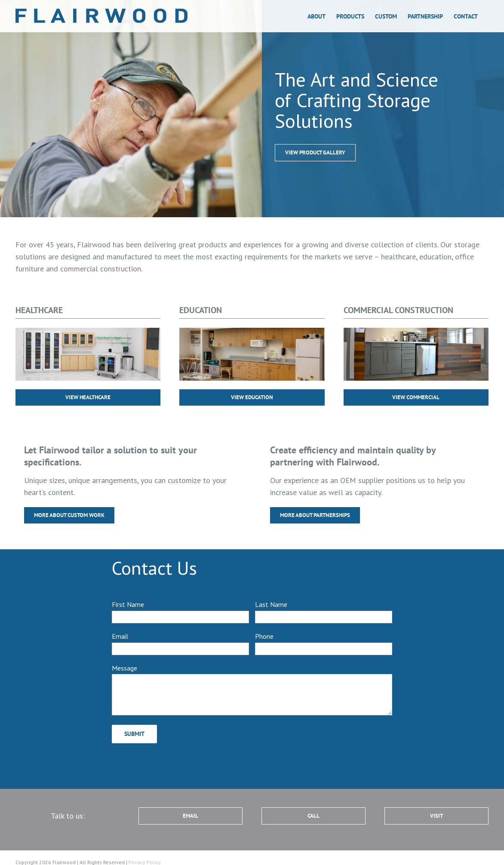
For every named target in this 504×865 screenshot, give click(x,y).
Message (126, 668)
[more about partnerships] (315, 515)
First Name (130, 605)
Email (122, 637)
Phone (264, 636)
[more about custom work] (315, 153)
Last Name (271, 604)
